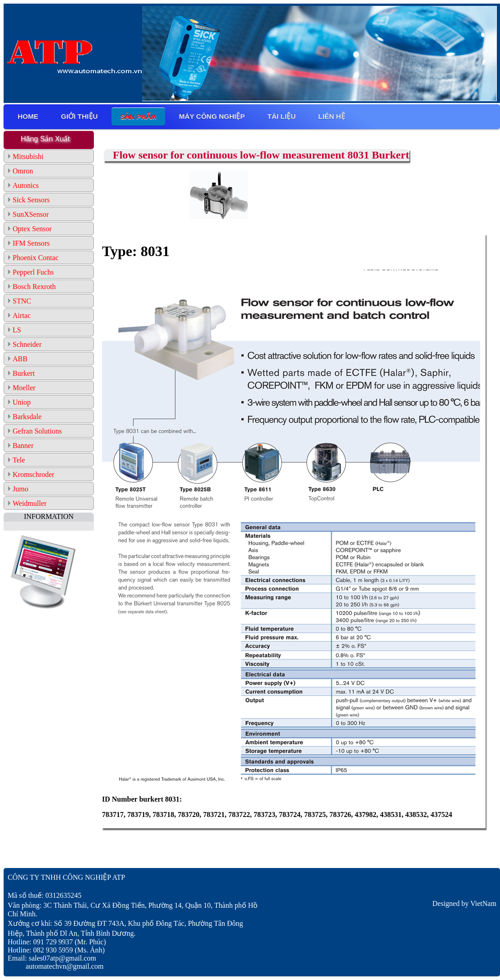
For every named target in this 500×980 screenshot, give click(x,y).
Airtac (22, 315)
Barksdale (27, 417)
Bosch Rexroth (34, 287)
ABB (20, 359)
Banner (23, 446)
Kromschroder (33, 474)
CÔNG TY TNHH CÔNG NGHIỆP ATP (66, 877)
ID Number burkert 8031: (142, 799)
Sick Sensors (31, 200)
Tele (19, 460)
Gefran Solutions (37, 431)
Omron (23, 171)
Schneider (27, 344)
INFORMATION (49, 516)
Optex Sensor (32, 229)
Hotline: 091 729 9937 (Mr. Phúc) (57, 942)
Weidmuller (30, 503)
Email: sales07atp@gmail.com (52, 958)
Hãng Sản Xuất (45, 139)
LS (17, 330)
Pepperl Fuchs (33, 272)
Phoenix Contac (36, 258)
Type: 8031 (136, 251)
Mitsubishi (28, 156)
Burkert (24, 373)
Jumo (21, 489)
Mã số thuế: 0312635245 (44, 895)
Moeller (24, 388)
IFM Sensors (31, 243)
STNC (22, 301)
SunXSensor (31, 214)
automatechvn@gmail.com (56, 966)
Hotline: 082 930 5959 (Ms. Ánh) (56, 950)
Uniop (22, 402)
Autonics (26, 185)
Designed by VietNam (464, 903)
